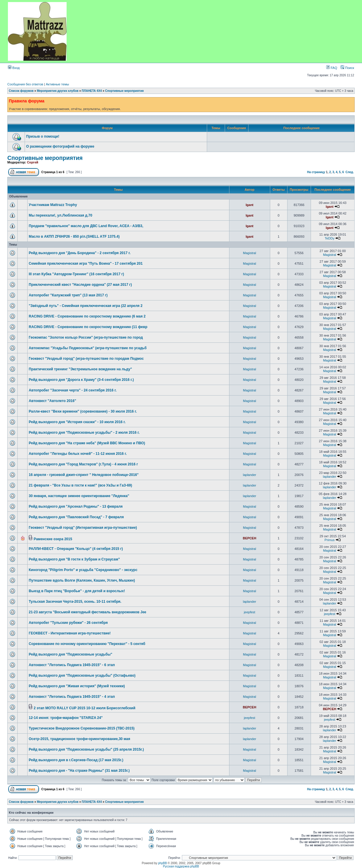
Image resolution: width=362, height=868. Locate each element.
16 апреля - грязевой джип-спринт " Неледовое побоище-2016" (84, 475)
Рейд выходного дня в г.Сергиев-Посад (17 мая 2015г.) (76, 760)
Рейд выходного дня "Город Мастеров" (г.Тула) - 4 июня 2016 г (83, 464)
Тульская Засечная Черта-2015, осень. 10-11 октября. (75, 602)
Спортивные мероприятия (124, 91)
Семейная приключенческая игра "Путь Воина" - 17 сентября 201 (86, 264)
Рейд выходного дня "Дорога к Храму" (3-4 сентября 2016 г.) (81, 380)
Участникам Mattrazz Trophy (53, 205)
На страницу (316, 172)
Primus (329, 540)
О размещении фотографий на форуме (60, 146)
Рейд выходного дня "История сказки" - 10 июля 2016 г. (77, 422)
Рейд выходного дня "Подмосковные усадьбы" (71, 654)
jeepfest (249, 612)
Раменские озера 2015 (53, 539)
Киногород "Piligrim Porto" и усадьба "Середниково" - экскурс (83, 570)
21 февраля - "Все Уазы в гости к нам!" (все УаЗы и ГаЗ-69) (80, 485)
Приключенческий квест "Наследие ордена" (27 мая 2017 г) (80, 285)
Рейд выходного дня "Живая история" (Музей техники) (77, 686)
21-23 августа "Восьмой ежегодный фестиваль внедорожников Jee (88, 612)
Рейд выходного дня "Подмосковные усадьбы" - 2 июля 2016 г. (84, 433)
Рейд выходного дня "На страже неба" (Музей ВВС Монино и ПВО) (87, 443)
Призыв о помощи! (43, 136)
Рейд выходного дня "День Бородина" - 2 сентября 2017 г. (80, 253)
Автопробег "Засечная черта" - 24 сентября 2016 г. (73, 390)
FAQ (332, 68)
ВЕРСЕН (250, 538)
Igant (249, 205)
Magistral (249, 253)
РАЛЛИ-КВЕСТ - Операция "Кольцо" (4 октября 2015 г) (76, 549)
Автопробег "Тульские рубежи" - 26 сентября (68, 623)
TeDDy (330, 238)
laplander (249, 475)
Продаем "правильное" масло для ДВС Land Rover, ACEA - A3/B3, (86, 226)
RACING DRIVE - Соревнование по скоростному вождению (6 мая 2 (87, 316)
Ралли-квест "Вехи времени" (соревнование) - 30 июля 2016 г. (83, 411)
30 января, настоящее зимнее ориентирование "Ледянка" (79, 496)
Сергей (33, 162)
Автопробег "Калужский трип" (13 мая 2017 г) (68, 295)
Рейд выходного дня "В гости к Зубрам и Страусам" (74, 559)
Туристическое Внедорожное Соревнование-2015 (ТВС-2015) (82, 728)
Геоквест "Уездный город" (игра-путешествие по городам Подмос (86, 359)
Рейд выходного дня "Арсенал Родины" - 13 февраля (76, 506)
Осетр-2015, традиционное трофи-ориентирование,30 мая (79, 739)
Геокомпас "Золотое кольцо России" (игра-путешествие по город (86, 337)
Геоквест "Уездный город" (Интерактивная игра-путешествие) (83, 528)
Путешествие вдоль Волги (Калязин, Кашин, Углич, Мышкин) (82, 580)
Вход (14, 68)
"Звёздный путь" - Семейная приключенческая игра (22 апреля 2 (86, 306)
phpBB (163, 863)
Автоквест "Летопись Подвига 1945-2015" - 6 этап (72, 665)
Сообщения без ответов (25, 84)
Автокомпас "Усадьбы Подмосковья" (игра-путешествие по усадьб (88, 348)
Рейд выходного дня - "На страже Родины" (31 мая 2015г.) (79, 771)
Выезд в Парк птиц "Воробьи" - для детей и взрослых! (77, 591)
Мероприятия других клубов (58, 91)
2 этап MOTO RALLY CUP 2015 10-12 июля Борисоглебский (85, 708)
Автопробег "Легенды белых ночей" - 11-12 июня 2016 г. (78, 454)
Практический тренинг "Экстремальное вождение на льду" (80, 369)
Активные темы (57, 84)
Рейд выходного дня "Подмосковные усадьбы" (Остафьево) (82, 676)
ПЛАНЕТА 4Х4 (92, 91)
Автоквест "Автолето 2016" (53, 401)
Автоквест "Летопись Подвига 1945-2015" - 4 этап (72, 697)
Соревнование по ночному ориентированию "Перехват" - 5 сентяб (87, 644)
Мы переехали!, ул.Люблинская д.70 (60, 215)
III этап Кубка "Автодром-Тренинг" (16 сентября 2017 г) (76, 274)
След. (350, 172)
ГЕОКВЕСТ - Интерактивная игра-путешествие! (70, 633)
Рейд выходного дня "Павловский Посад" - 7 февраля (76, 517)
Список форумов (21, 91)
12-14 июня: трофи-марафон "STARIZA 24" (66, 718)
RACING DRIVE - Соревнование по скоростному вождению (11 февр (88, 327)
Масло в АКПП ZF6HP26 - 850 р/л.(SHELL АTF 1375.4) (74, 237)
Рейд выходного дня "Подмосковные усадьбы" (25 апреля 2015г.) (86, 749)
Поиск (347, 68)
